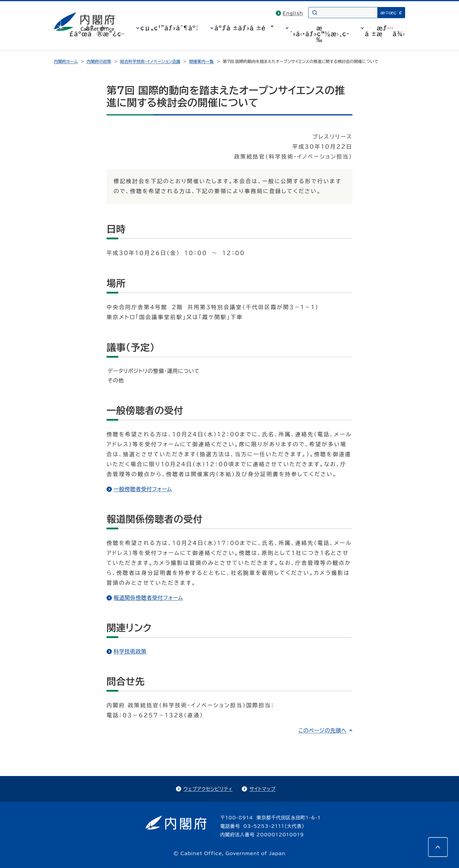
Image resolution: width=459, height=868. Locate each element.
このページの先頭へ (322, 730)
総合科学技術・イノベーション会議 (150, 62)
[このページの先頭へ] (438, 847)
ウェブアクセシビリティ (208, 789)
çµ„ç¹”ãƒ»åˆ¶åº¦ (170, 28)
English (293, 13)
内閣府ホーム (66, 62)
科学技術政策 (130, 651)
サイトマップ (262, 789)
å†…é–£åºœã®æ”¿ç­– (97, 31)
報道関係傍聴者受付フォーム (148, 598)
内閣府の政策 (99, 62)
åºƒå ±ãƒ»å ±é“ (244, 28)
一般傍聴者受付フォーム (143, 489)
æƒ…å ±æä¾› (385, 31)
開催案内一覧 (201, 62)
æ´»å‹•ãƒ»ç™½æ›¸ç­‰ (320, 34)
